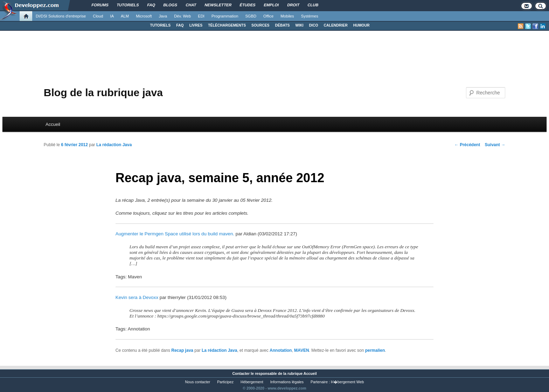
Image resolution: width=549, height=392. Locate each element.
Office (268, 16)
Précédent (467, 145)
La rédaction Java (114, 145)
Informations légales (287, 382)
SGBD (251, 16)
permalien (375, 350)
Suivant (495, 145)
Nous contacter (198, 382)
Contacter (241, 373)
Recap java (182, 350)
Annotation (281, 350)
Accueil (53, 124)
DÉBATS (283, 25)
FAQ (180, 25)
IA (112, 16)
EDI (201, 16)
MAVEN (301, 350)
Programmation (225, 16)
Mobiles (287, 16)
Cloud (98, 16)
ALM (125, 16)
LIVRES (196, 25)
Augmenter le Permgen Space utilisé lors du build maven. (175, 234)
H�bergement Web (347, 382)
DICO (314, 25)
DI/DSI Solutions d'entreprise (61, 16)
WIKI (299, 25)
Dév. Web (182, 16)
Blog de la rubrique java (103, 92)
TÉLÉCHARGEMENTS (227, 25)
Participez (225, 382)
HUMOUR (362, 25)
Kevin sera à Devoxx (137, 297)
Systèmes (310, 16)
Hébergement (252, 382)
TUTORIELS (161, 25)
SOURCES (260, 25)
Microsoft (144, 16)
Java (163, 16)
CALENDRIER (336, 25)
